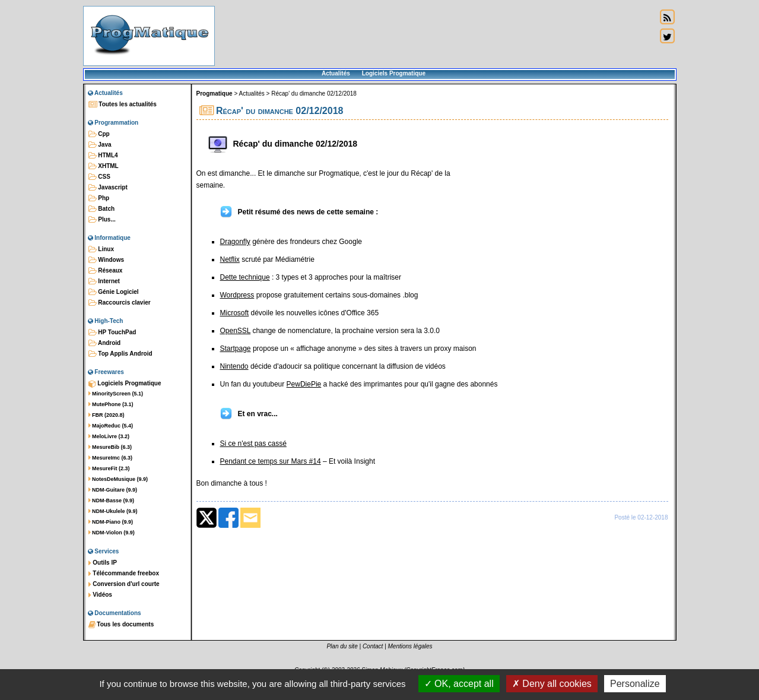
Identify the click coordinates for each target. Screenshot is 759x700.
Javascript (108, 188)
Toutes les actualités (123, 104)
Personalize (635, 684)
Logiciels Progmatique (394, 73)
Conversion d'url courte (124, 584)
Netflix (230, 259)
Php (99, 198)
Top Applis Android (120, 354)
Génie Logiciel (114, 292)
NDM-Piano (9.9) (111, 522)
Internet (104, 281)
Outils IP (103, 563)
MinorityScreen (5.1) (116, 394)
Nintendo (234, 366)
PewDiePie (304, 384)
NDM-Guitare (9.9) (113, 490)
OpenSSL (236, 331)
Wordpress (237, 295)
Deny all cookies (552, 684)
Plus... (102, 220)
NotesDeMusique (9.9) (118, 479)
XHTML (104, 166)
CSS (99, 177)
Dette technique (245, 277)
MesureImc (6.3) (111, 458)
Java (100, 145)
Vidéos (100, 595)
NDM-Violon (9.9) (112, 533)
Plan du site (342, 646)
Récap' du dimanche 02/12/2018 (314, 94)
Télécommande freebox (124, 574)
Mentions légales (410, 646)
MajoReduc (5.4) (111, 426)
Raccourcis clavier (120, 303)
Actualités (336, 73)
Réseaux (106, 271)
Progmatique (215, 94)
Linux (101, 249)
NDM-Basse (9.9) (112, 501)
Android (105, 343)
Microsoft (235, 313)
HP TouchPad (112, 332)
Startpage (236, 349)
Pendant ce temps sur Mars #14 (271, 461)
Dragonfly (235, 242)
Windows (107, 260)
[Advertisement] (436, 36)
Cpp (99, 134)
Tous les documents (121, 625)
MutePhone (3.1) (111, 404)
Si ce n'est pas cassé (253, 444)
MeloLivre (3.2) (109, 436)
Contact (373, 646)
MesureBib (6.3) (110, 447)
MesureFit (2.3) (109, 468)
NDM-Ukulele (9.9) (113, 511)
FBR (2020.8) (107, 415)
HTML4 (103, 156)
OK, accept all (459, 684)
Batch (102, 209)
